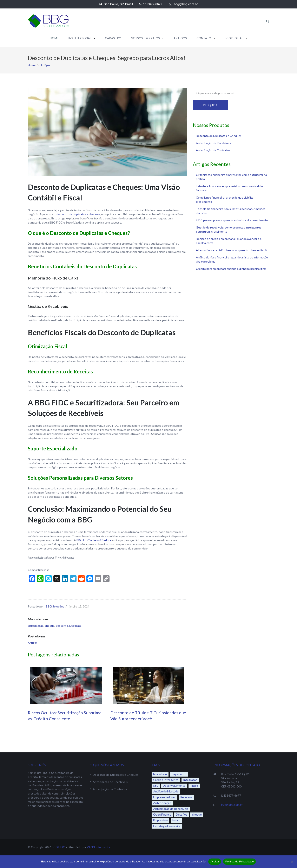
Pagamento (179, 774)
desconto (62, 626)
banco (176, 820)
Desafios (182, 814)
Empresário (160, 820)
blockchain (160, 774)
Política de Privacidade (239, 861)
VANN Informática (99, 847)
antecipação (36, 626)
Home (32, 65)
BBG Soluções (55, 606)
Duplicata (75, 626)
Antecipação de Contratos (213, 150)
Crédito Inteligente (166, 780)
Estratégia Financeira (167, 826)
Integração (190, 780)
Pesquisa (210, 105)
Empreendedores (164, 797)
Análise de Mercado (166, 791)
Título (194, 786)
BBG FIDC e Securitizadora (94, 540)
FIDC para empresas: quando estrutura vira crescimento (232, 220)
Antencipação (162, 803)
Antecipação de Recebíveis (213, 143)
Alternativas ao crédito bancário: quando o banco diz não (232, 250)
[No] (292, 862)
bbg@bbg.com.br (232, 805)
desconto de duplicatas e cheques (78, 214)
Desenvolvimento (174, 786)
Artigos (45, 65)
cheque (50, 626)
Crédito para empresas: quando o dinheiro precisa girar (231, 269)
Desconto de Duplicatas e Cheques (219, 136)
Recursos (186, 797)
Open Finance (162, 814)
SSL (156, 786)
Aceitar (215, 861)
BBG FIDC (58, 847)
